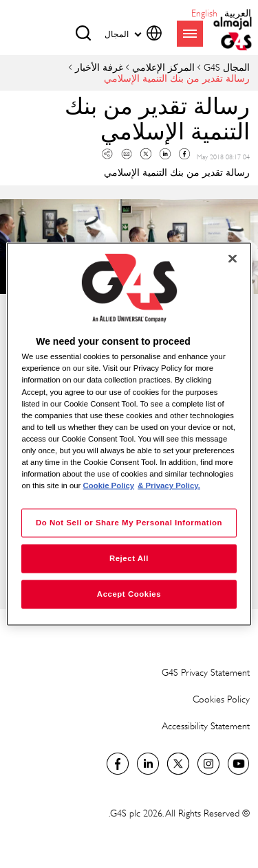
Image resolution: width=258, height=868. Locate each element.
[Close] (233, 259)
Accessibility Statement (206, 726)
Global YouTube (239, 764)
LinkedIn (148, 764)
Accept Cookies (129, 594)
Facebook (184, 154)
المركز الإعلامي (163, 67)
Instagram (208, 764)
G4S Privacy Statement (206, 672)
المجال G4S (227, 67)
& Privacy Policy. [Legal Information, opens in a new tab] (169, 486)
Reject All (129, 558)
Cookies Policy (221, 699)
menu (190, 34)
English (204, 13)
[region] (129, 434)
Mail (127, 154)
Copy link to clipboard (107, 154)
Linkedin (165, 154)
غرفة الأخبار (99, 67)
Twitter (146, 154)
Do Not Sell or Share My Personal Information (129, 523)
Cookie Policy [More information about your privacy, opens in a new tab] (109, 486)
